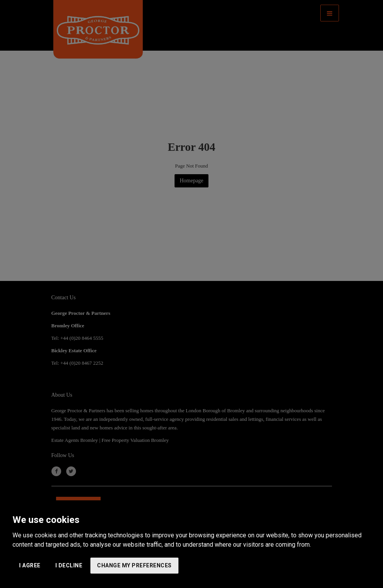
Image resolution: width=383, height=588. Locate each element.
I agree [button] (30, 565)
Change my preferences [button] (134, 565)
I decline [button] (69, 565)
